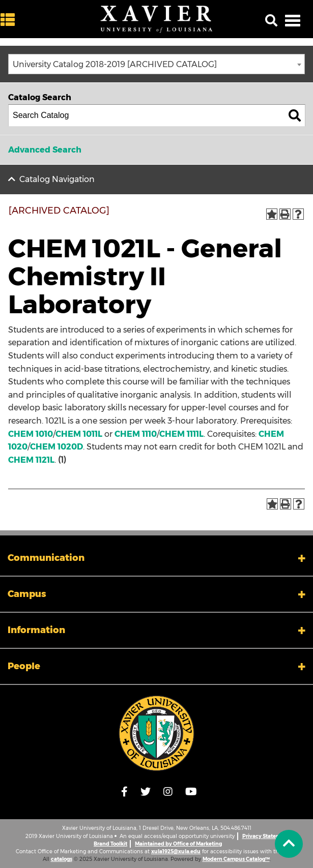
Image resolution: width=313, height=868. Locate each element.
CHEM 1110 (136, 434)
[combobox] (156, 64)
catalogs (62, 859)
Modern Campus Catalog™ (236, 859)
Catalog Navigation (57, 179)
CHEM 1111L (181, 434)
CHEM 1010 (31, 434)
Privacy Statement (266, 836)
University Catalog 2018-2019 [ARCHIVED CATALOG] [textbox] (115, 64)
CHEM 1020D (56, 447)
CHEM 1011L (79, 434)
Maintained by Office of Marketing (178, 844)
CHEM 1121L (31, 460)
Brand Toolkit (110, 844)
